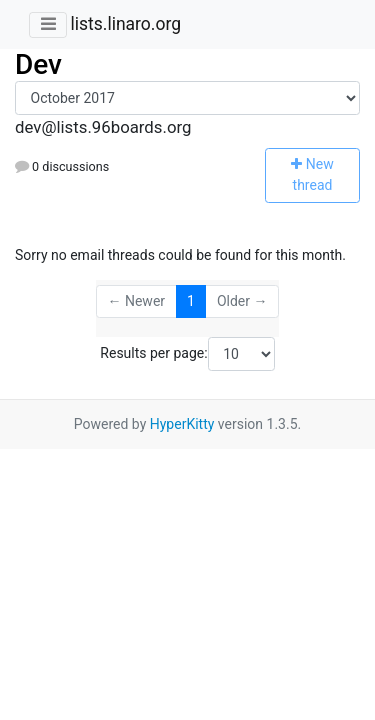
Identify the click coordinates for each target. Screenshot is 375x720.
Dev (38, 64)
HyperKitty (182, 424)
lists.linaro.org (125, 24)
